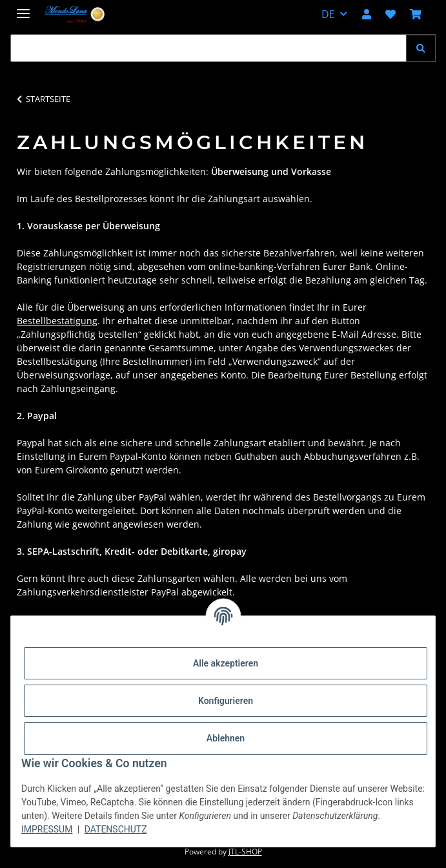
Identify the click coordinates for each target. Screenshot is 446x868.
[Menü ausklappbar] (23, 8)
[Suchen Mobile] (208, 48)
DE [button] (328, 14)
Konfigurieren (226, 701)
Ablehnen (226, 738)
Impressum (47, 829)
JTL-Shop (245, 852)
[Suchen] (421, 48)
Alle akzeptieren (226, 663)
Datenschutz (116, 829)
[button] (367, 14)
